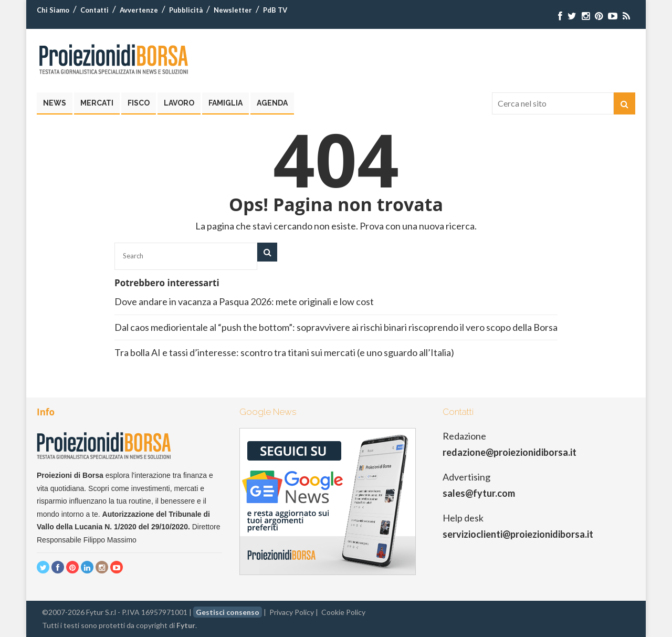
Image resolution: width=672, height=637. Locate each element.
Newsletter (233, 10)
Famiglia (225, 103)
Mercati (97, 103)
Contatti (94, 10)
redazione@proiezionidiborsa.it (510, 452)
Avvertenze (139, 10)
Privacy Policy (292, 612)
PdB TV (275, 10)
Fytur (186, 625)
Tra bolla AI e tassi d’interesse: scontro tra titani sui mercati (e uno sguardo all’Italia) (284, 352)
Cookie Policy (343, 612)
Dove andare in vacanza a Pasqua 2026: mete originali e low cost (245, 301)
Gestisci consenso (228, 612)
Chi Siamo (53, 10)
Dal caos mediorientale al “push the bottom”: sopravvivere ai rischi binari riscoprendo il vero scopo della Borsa (336, 327)
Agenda (272, 103)
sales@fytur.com (479, 493)
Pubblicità (186, 10)
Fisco (139, 103)
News (55, 103)
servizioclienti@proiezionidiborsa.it (518, 534)
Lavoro (179, 103)
